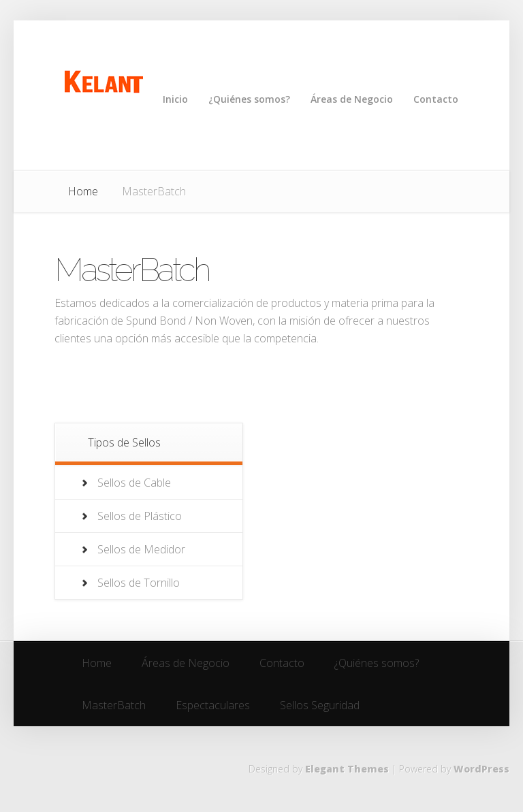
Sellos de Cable (134, 483)
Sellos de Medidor (141, 549)
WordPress (481, 769)
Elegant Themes (347, 769)
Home (83, 191)
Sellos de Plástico (140, 516)
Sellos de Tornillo (139, 583)
